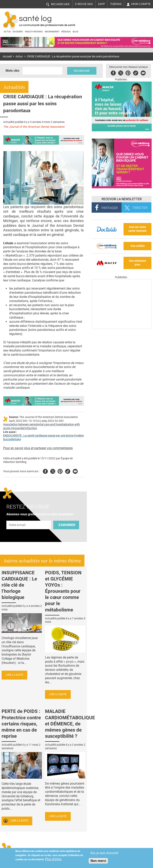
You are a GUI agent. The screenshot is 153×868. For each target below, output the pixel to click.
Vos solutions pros (137, 263)
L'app (102, 4)
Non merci (98, 861)
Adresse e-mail (17, 518)
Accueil (7, 56)
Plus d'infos (53, 859)
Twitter (121, 72)
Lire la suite (14, 675)
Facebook (113, 72)
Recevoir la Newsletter (122, 199)
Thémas (116, 4)
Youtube (75, 471)
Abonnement (52, 32)
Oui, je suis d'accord (104, 853)
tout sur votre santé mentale (137, 229)
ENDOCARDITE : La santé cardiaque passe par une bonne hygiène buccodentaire (43, 437)
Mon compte (141, 4)
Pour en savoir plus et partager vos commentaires (38, 448)
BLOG (76, 32)
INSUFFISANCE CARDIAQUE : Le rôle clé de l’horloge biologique (19, 585)
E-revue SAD (84, 4)
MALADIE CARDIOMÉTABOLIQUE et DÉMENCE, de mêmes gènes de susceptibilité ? (70, 724)
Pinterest (128, 72)
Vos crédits (138, 246)
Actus (7, 32)
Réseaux (66, 32)
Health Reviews (34, 32)
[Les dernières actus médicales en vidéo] (122, 328)
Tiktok (136, 72)
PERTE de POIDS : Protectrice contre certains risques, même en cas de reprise (21, 724)
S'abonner (67, 525)
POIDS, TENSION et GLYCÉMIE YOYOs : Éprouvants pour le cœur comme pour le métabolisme (63, 591)
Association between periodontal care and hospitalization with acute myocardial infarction (42, 426)
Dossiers (18, 32)
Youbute (143, 72)
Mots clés (12, 71)
